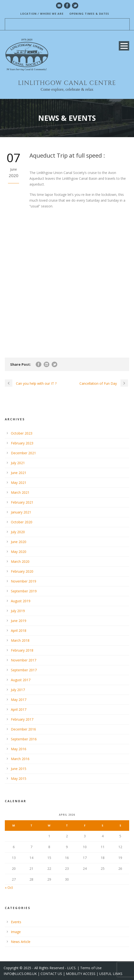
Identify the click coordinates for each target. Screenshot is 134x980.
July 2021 (18, 463)
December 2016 (23, 729)
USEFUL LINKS (111, 974)
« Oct (9, 887)
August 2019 (21, 601)
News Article (21, 942)
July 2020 (18, 532)
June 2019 (19, 621)
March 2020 (20, 561)
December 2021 (23, 453)
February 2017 (22, 719)
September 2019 (24, 591)
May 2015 (19, 778)
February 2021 (22, 502)
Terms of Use (91, 968)
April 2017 (19, 709)
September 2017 (24, 670)
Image (16, 932)
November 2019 (24, 581)
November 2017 (24, 660)
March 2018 (20, 640)
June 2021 (19, 473)
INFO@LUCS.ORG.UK (20, 974)
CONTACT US (51, 974)
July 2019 (18, 611)
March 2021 (20, 492)
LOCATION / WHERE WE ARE (42, 14)
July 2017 (18, 690)
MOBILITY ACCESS (81, 974)
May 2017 (19, 700)
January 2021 (21, 512)
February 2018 (22, 650)
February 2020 (22, 571)
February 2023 (22, 443)
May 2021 (19, 483)
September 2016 (24, 739)
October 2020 (22, 522)
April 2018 (19, 631)
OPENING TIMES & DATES (89, 14)
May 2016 (19, 749)
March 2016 (20, 759)
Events (16, 922)
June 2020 (19, 542)
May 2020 (19, 552)
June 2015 (19, 769)
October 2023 (22, 433)
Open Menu (124, 46)
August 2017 (21, 680)
